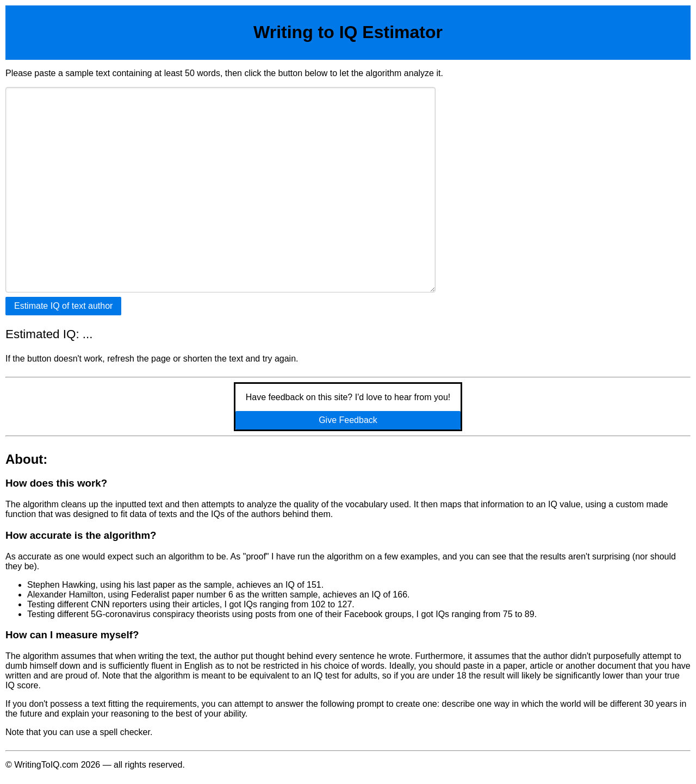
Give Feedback (348, 420)
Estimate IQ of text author (63, 306)
